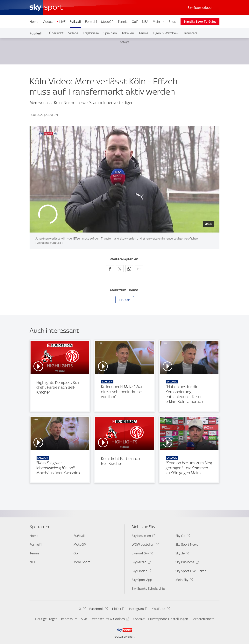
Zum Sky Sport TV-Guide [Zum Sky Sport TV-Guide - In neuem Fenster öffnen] (200, 22)
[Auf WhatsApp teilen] (129, 269)
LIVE (62, 22)
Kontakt (139, 619)
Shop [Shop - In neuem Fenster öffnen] (172, 22)
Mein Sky (184, 580)
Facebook (98, 609)
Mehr (159, 22)
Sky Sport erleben (201, 8)
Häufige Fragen (46, 619)
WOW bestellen (145, 545)
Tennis (123, 22)
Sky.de (182, 554)
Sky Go (182, 536)
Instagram (138, 609)
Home (34, 22)
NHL (33, 562)
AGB (84, 619)
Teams (143, 33)
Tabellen (128, 33)
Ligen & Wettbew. (166, 33)
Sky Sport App (142, 580)
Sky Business (186, 563)
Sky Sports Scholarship (148, 588)
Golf (135, 22)
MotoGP (107, 22)
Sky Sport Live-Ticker (191, 571)
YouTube (160, 609)
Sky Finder (141, 572)
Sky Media (141, 563)
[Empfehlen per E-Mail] (139, 269)
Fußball (75, 22)
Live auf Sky (142, 554)
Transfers (190, 33)
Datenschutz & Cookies (109, 620)
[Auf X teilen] (120, 269)
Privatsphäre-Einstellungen (168, 619)
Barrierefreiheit (203, 619)
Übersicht (56, 33)
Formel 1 (91, 22)
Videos (48, 22)
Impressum (69, 619)
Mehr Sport (82, 562)
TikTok (118, 609)
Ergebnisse (91, 33)
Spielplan (110, 33)
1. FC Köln (125, 300)
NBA (145, 22)
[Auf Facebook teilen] (110, 269)
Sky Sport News (187, 544)
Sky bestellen (143, 536)
